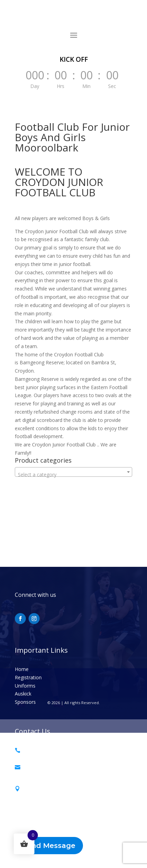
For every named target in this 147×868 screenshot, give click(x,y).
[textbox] (74, 475)
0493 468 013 (39, 750)
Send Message (49, 846)
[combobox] (74, 472)
